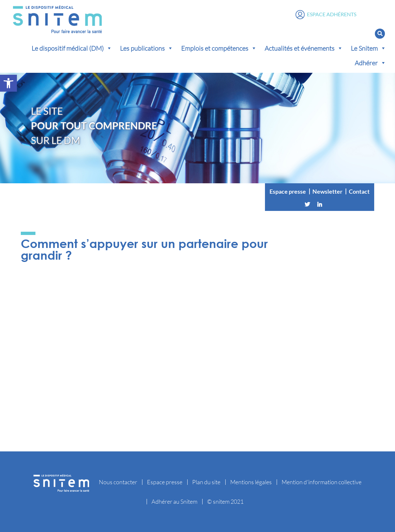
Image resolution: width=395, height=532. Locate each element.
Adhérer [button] (370, 63)
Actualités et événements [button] (304, 48)
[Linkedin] (320, 204)
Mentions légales (251, 482)
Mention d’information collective (322, 482)
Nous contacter (118, 482)
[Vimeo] (332, 204)
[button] (8, 83)
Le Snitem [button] (369, 48)
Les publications (147, 48)
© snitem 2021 (225, 501)
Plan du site (206, 482)
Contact (359, 191)
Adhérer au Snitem (174, 501)
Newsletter (327, 191)
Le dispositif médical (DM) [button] (72, 48)
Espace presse (288, 191)
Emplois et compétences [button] (219, 48)
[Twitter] (307, 204)
